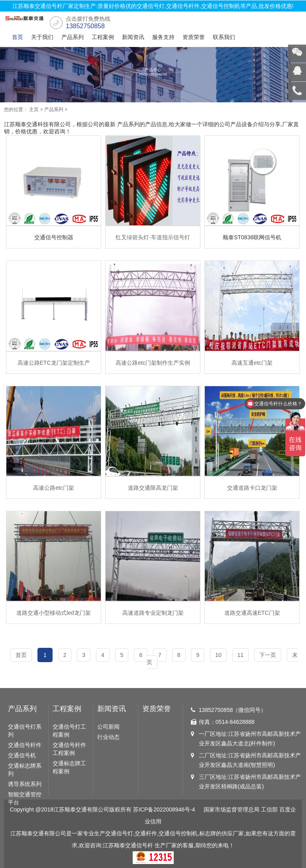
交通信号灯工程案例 (69, 731)
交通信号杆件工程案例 (69, 749)
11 (241, 655)
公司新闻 (108, 727)
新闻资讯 (133, 37)
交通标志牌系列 (25, 770)
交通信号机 (22, 755)
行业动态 (108, 737)
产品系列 (73, 37)
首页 (18, 37)
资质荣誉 (194, 37)
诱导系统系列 (25, 784)
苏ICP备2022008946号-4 (164, 809)
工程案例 (103, 37)
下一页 (268, 655)
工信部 (269, 809)
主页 (34, 109)
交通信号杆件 (25, 745)
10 (218, 655)
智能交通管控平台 (25, 798)
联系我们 (224, 37)
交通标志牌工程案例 (69, 767)
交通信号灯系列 (25, 731)
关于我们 (42, 37)
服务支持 (163, 37)
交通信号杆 (139, 845)
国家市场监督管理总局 (231, 809)
